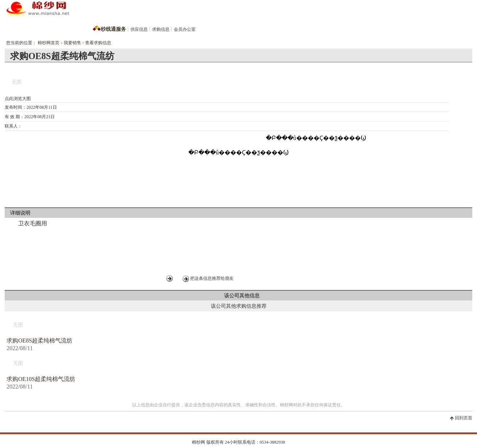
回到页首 (464, 418)
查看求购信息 (98, 43)
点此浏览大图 (18, 99)
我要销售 (72, 43)
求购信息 (161, 29)
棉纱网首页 (49, 43)
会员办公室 (185, 29)
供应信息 (139, 29)
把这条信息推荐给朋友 (212, 278)
